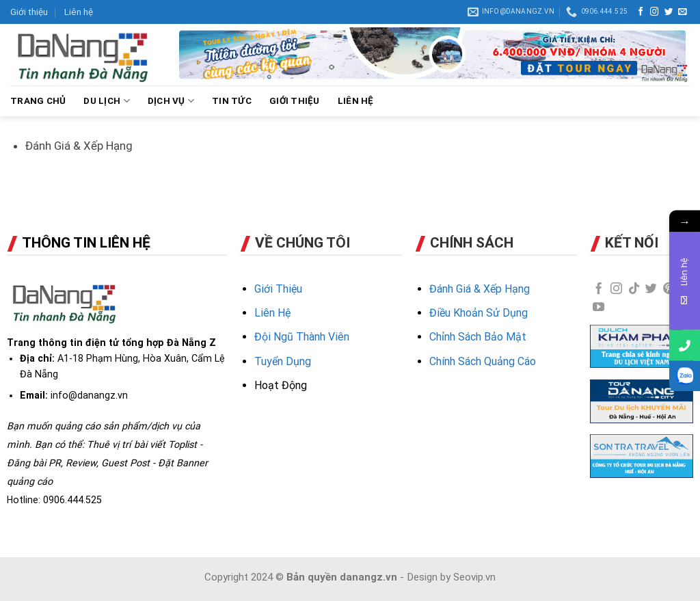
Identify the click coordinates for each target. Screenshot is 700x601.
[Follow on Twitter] (669, 12)
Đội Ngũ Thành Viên (302, 337)
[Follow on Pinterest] (669, 289)
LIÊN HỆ (356, 101)
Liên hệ (79, 12)
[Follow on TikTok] (634, 289)
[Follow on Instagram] (655, 12)
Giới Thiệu (278, 289)
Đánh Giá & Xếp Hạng (480, 289)
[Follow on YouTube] (598, 308)
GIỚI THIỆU (295, 101)
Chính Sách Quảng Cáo (483, 361)
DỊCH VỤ (171, 101)
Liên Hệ (272, 313)
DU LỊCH (106, 101)
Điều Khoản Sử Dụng (479, 313)
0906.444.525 (72, 500)
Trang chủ (38, 101)
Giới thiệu (29, 12)
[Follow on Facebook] (641, 12)
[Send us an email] (683, 12)
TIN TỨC (232, 101)
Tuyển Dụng (283, 361)
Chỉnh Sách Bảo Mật (478, 337)
